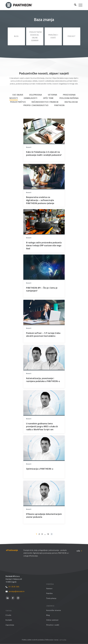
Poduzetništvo (18, 102)
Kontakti (9, 620)
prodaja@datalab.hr (15, 591)
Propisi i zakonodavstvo (36, 105)
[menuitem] (74, 5)
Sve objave (18, 95)
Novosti (14, 98)
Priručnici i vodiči (53, 36)
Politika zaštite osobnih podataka (33, 640)
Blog (16, 36)
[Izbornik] (79, 5)
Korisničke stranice (54, 610)
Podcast (72, 36)
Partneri (49, 588)
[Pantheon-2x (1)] (39, 5)
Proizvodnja (69, 95)
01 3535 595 (12, 587)
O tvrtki (8, 615)
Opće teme (48, 98)
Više (78, 551)
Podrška (50, 593)
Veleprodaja (36, 95)
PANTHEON (59, 105)
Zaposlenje (10, 625)
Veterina (52, 95)
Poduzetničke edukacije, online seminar (36, 36)
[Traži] (74, 5)
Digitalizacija (71, 102)
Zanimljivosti (30, 98)
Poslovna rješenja (69, 98)
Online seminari (52, 620)
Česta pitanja (51, 598)
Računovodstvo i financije (45, 102)
